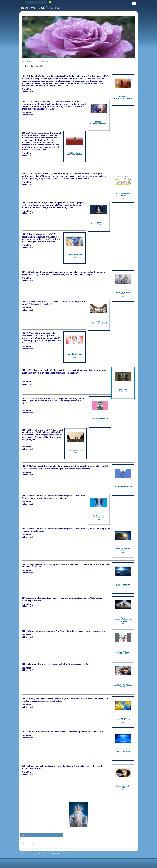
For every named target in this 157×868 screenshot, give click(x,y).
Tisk (39, 854)
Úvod (24, 61)
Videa (29, 61)
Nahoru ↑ (65, 854)
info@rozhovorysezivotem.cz (30, 844)
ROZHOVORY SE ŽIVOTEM (40, 8)
